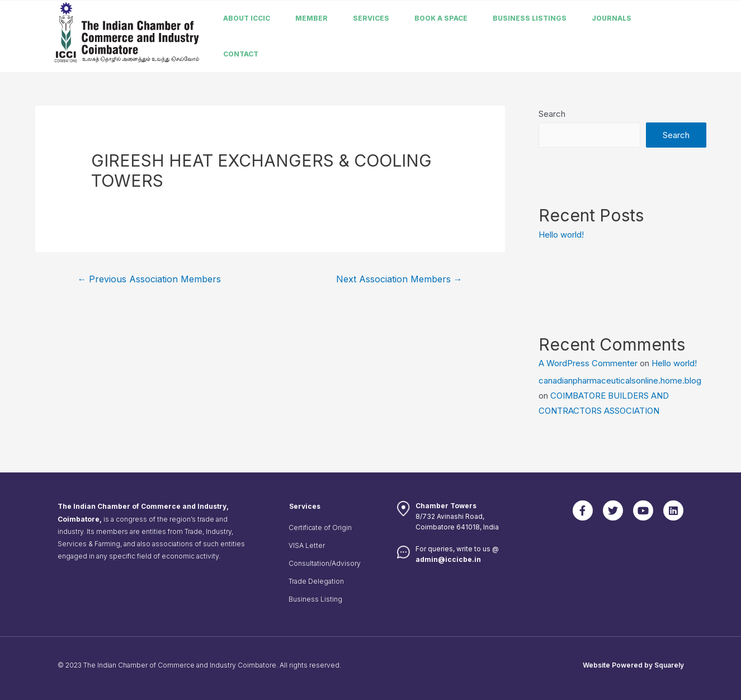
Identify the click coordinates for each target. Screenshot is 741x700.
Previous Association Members (149, 279)
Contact (241, 54)
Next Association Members (399, 279)
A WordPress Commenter (588, 363)
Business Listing (315, 599)
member (311, 18)
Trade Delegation (316, 581)
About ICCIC (247, 18)
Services (371, 18)
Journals (612, 18)
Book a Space (441, 18)
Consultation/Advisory (325, 563)
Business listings (530, 18)
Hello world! (561, 235)
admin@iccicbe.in (448, 559)
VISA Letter (307, 545)
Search (552, 114)
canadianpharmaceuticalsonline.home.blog (620, 380)
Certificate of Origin (320, 528)
